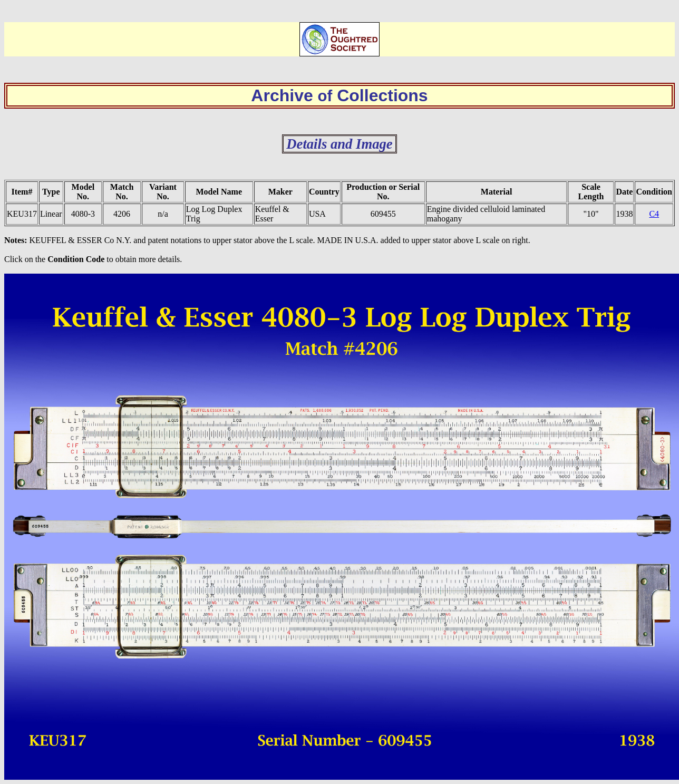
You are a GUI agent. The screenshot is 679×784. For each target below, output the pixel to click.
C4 (654, 214)
